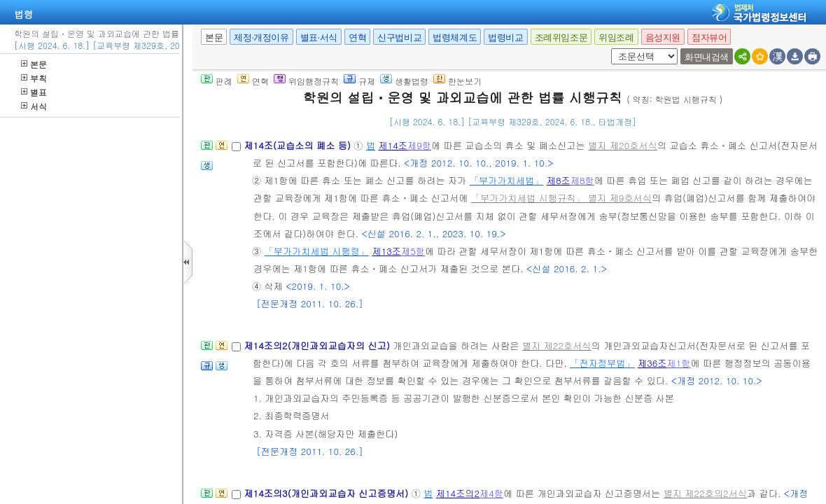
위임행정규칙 (306, 81)
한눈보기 (457, 81)
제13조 (386, 251)
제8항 (582, 180)
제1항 (679, 363)
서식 (34, 106)
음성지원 (663, 37)
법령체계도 (455, 37)
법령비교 (505, 37)
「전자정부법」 (602, 363)
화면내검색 (707, 57)
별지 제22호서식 (557, 345)
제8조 (559, 180)
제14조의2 (458, 493)
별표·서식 (319, 37)
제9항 (419, 145)
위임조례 (616, 37)
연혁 (357, 37)
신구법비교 (399, 37)
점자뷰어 (709, 37)
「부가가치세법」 (507, 180)
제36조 (652, 363)
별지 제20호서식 (623, 145)
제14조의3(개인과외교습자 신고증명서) (327, 493)
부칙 (34, 78)
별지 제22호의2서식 (705, 493)
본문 (34, 64)
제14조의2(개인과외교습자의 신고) (318, 345)
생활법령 (404, 81)
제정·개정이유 (261, 37)
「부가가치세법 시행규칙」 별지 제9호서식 (561, 198)
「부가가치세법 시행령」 (317, 251)
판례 (217, 81)
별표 (34, 92)
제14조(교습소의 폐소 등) (299, 145)
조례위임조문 (561, 37)
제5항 (413, 251)
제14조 (393, 145)
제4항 (491, 493)
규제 (359, 81)
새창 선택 (609, 49)
